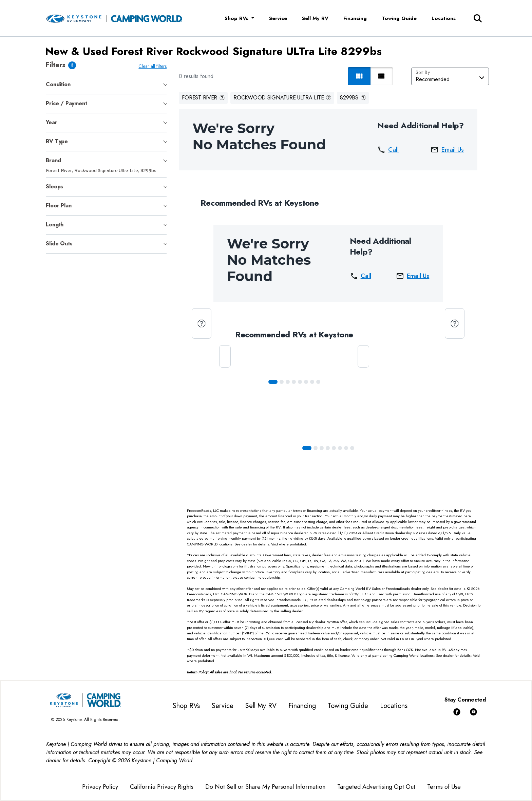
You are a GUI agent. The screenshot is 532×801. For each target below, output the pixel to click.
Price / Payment (66, 103)
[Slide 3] (295, 382)
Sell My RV (315, 18)
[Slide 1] (283, 382)
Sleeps (54, 187)
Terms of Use (444, 787)
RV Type (57, 141)
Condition (58, 84)
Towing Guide (399, 18)
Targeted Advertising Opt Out (376, 787)
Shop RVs (186, 706)
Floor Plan (59, 206)
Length (55, 225)
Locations (444, 18)
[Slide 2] (289, 382)
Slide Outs (59, 244)
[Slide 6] (313, 382)
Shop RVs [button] (237, 18)
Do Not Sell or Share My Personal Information (265, 787)
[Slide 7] (320, 382)
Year (51, 122)
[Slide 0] (274, 382)
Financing (355, 18)
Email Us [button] (449, 150)
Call (389, 150)
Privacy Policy (100, 787)
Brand (53, 160)
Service (278, 18)
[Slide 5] (307, 382)
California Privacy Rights (162, 787)
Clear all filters (154, 66)
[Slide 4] (301, 382)
